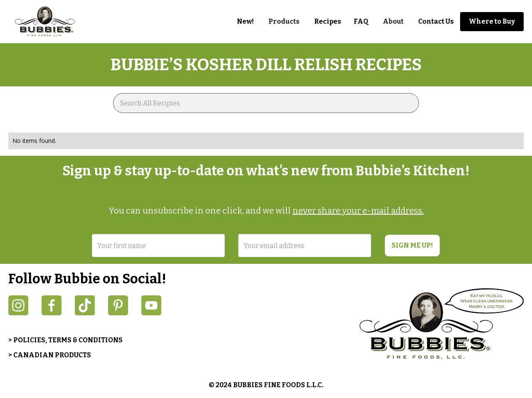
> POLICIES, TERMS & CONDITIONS (65, 340)
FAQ (361, 21)
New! (245, 21)
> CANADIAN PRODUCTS (50, 355)
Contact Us (436, 21)
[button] (284, 22)
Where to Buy (492, 21)
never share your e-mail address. (358, 211)
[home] (50, 22)
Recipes (328, 21)
